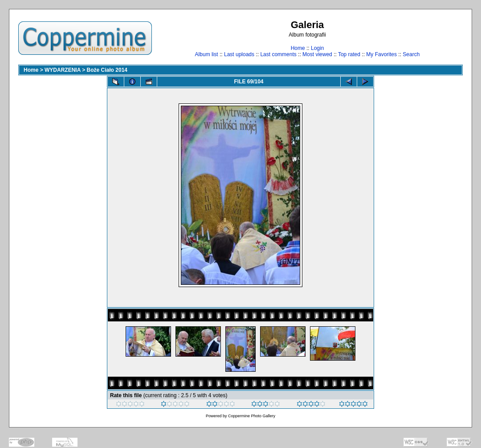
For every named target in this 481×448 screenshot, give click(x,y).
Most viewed (317, 54)
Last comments (278, 54)
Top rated (349, 54)
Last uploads (239, 54)
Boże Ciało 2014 (107, 70)
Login (317, 48)
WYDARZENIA (63, 70)
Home (298, 48)
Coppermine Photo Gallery (252, 416)
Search (411, 54)
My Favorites (381, 54)
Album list (207, 54)
